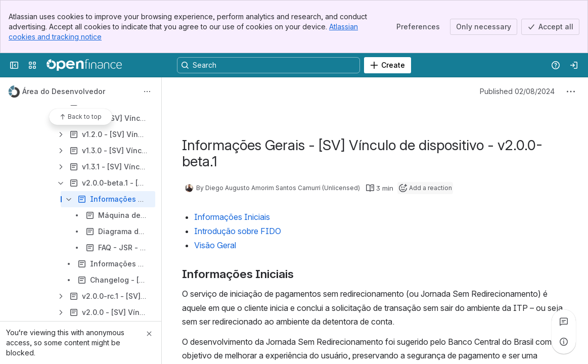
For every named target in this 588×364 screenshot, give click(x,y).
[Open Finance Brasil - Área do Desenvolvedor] (84, 65)
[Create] (388, 65)
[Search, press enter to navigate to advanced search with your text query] (268, 65)
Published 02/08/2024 (517, 91)
